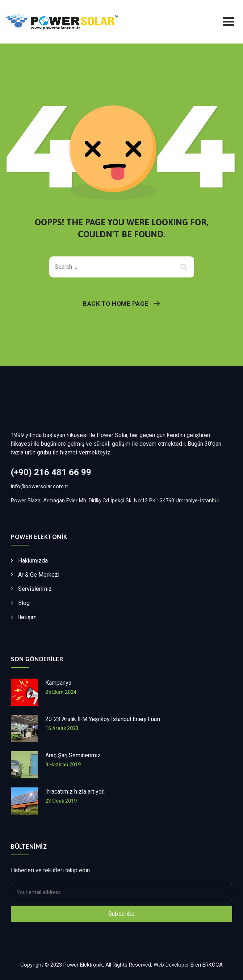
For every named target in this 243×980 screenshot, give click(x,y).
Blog (24, 603)
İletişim (27, 617)
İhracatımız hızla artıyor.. (75, 792)
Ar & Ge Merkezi (39, 575)
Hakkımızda (33, 561)
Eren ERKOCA (207, 965)
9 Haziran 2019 (63, 765)
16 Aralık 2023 (62, 728)
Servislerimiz (35, 589)
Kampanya (58, 683)
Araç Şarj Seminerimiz (73, 755)
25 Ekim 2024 (61, 692)
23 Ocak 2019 (61, 801)
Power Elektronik (83, 965)
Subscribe (122, 914)
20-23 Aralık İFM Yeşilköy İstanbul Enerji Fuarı (103, 719)
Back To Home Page (116, 304)
